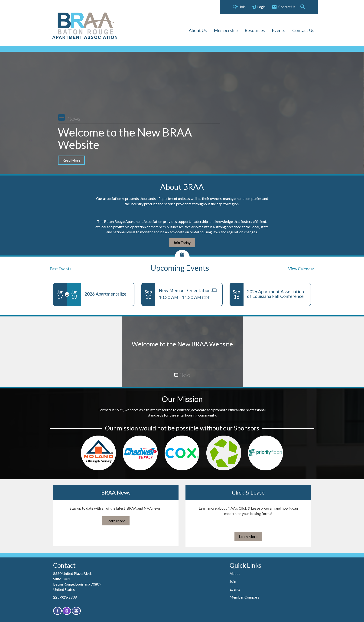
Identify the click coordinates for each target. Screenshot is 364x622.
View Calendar (301, 269)
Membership (226, 30)
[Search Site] (303, 7)
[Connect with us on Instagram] (67, 611)
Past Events (60, 269)
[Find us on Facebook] (57, 611)
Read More (71, 160)
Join (233, 581)
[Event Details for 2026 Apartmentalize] (108, 294)
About (235, 573)
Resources (255, 30)
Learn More (116, 521)
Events (279, 30)
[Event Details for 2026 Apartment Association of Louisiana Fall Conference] (277, 294)
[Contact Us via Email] (76, 611)
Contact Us (303, 30)
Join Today (182, 243)
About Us (198, 30)
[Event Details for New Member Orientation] (189, 290)
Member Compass (244, 597)
